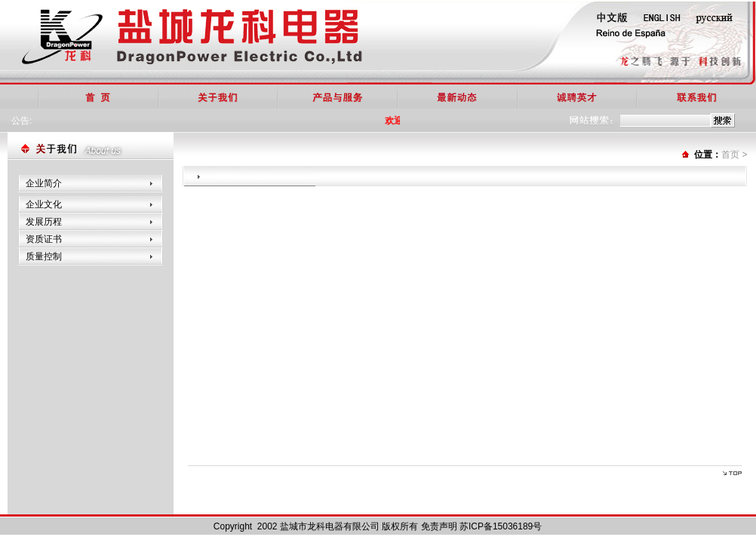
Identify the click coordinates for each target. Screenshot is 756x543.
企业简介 (44, 183)
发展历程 (44, 222)
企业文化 (44, 204)
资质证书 (44, 239)
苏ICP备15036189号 (501, 526)
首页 (730, 155)
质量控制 (44, 256)
